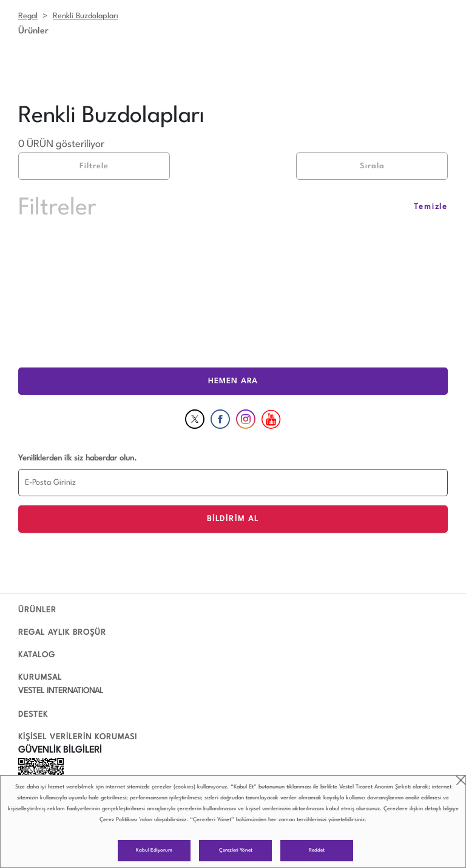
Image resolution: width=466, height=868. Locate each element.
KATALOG (37, 655)
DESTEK (33, 715)
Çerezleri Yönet (236, 850)
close (461, 780)
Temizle (431, 207)
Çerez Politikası (118, 820)
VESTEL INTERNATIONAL (61, 691)
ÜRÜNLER (37, 610)
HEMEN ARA (233, 381)
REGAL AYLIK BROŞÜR (62, 633)
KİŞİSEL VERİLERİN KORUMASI (78, 737)
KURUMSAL (40, 678)
